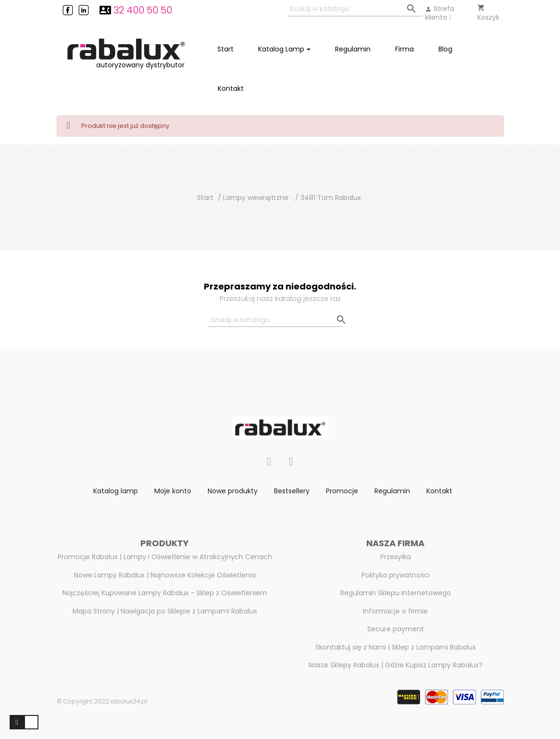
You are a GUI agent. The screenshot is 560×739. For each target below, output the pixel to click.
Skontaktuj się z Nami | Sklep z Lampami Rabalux (396, 647)
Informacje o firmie (395, 611)
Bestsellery (292, 491)
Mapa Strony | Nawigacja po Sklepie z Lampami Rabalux (165, 611)
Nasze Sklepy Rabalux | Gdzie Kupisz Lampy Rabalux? (396, 665)
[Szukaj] (355, 9)
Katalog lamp (116, 491)
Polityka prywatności (396, 575)
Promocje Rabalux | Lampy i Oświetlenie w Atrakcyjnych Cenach (165, 557)
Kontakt (439, 491)
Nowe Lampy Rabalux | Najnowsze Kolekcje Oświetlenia (165, 575)
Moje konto (173, 491)
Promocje (342, 491)
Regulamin (392, 491)
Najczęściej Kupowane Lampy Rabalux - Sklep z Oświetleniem (165, 593)
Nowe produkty (233, 491)
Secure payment (396, 629)
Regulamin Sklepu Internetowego (396, 593)
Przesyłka (396, 557)
